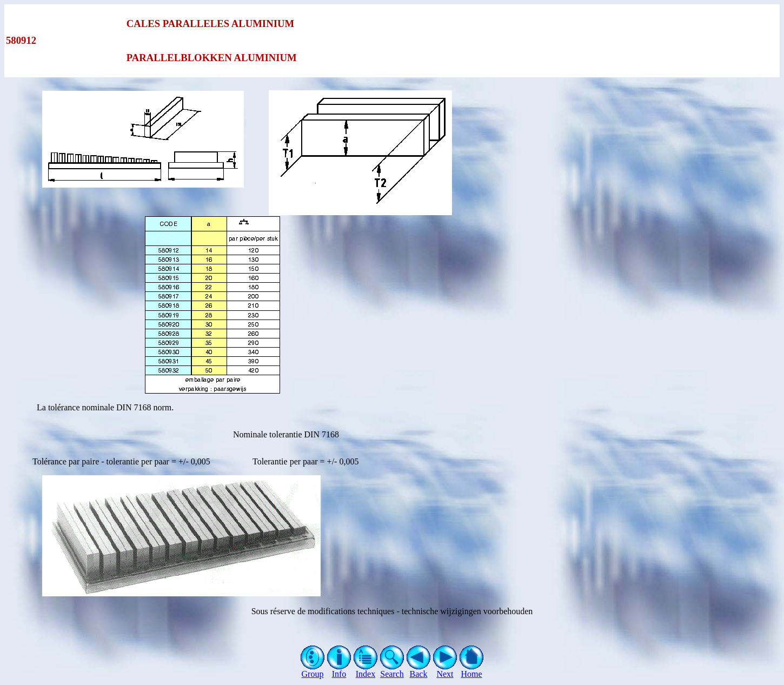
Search (392, 670)
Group (313, 670)
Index (366, 670)
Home (472, 670)
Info (339, 670)
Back (419, 670)
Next (445, 670)
